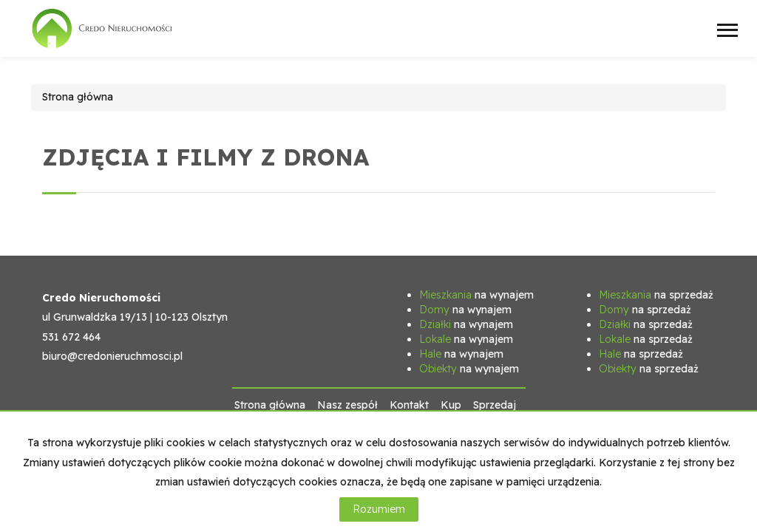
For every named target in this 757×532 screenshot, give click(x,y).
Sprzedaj (495, 405)
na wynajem (476, 295)
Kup (451, 405)
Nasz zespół (347, 405)
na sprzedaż (656, 295)
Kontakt (409, 405)
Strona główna (270, 405)
